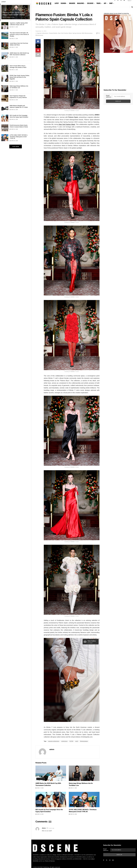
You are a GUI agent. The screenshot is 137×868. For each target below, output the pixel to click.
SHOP (111, 3)
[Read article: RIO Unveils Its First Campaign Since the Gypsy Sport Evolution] (51, 800)
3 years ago (51, 828)
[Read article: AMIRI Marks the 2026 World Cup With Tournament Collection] (51, 773)
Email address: (109, 96)
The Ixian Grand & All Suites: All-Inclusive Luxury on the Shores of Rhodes (19, 34)
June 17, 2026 (39, 788)
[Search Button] (132, 7)
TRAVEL (99, 3)
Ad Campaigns (41, 779)
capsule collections (54, 741)
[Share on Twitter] (38, 46)
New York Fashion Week (65, 33)
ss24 (77, 741)
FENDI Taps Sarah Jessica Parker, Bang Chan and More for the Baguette (20, 77)
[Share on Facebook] (38, 41)
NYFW (71, 741)
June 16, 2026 (39, 814)
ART (105, 3)
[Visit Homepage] (44, 4)
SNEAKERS (72, 3)
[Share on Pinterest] (38, 50)
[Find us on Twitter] (107, 860)
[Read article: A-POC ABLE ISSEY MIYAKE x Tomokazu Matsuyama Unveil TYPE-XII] (84, 800)
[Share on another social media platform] (38, 55)
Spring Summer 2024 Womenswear (83, 33)
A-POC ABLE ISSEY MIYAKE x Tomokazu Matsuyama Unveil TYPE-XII (19, 137)
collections (64, 741)
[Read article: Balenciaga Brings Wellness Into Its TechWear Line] (84, 773)
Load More (16, 147)
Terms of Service (50, 855)
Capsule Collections (42, 33)
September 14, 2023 (41, 31)
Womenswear (39, 35)
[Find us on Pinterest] (113, 860)
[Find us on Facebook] (104, 860)
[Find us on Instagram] (110, 860)
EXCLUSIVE (90, 3)
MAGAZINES (81, 3)
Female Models (53, 33)
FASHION (63, 3)
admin (52, 749)
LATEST (57, 3)
